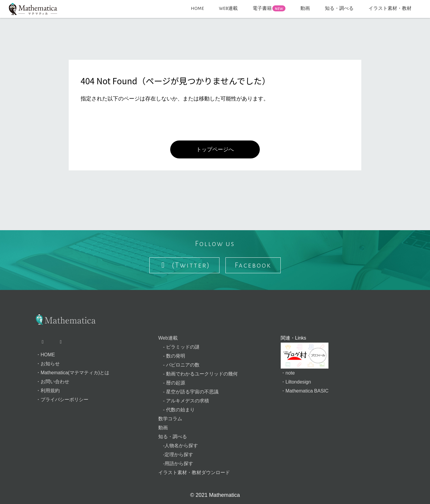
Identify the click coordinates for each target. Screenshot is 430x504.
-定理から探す (176, 455)
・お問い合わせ (53, 382)
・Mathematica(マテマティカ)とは (73, 373)
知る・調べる (339, 8)
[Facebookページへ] (62, 342)
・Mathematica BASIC (305, 391)
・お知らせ (48, 364)
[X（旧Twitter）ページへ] (44, 342)
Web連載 (168, 338)
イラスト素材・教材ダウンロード (194, 472)
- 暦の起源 (172, 383)
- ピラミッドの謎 (179, 347)
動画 (305, 8)
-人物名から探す (178, 446)
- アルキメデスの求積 (184, 401)
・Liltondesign (296, 382)
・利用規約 (48, 391)
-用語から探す (176, 463)
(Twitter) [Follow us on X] (185, 265)
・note (288, 373)
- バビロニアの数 (179, 365)
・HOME (45, 355)
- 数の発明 (172, 356)
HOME (197, 8)
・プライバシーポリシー (62, 400)
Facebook (253, 265)
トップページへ (215, 149)
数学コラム (170, 419)
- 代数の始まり (176, 410)
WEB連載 (228, 8)
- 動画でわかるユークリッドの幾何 (198, 374)
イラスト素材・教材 (390, 8)
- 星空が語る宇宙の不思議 (188, 392)
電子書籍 (269, 8)
